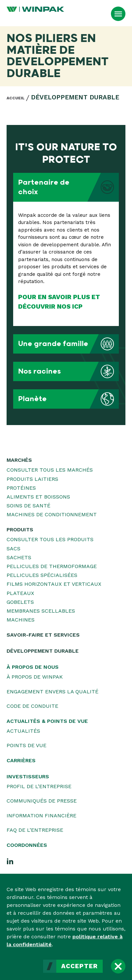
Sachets (19, 557)
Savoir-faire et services (43, 635)
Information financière (41, 816)
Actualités (23, 731)
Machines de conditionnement (52, 514)
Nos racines (68, 371)
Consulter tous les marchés (50, 470)
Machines (21, 620)
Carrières (21, 760)
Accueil (16, 98)
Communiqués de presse (42, 801)
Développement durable (75, 97)
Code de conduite (32, 706)
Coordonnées (27, 845)
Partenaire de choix (68, 187)
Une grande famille (68, 344)
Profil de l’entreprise (39, 786)
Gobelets (20, 602)
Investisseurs (28, 776)
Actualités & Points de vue (47, 721)
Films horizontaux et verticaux (54, 584)
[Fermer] (118, 966)
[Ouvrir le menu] (118, 14)
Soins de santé (28, 506)
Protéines (21, 488)
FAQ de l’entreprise (35, 830)
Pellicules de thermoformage (52, 566)
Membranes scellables (41, 611)
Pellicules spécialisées (42, 575)
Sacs (13, 549)
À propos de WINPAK (35, 677)
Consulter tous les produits (50, 539)
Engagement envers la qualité (53, 692)
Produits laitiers (32, 479)
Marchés (19, 460)
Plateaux (20, 593)
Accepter (79, 966)
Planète (68, 399)
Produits (20, 530)
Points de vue (26, 745)
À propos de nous (33, 667)
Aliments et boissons (38, 497)
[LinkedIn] (10, 861)
